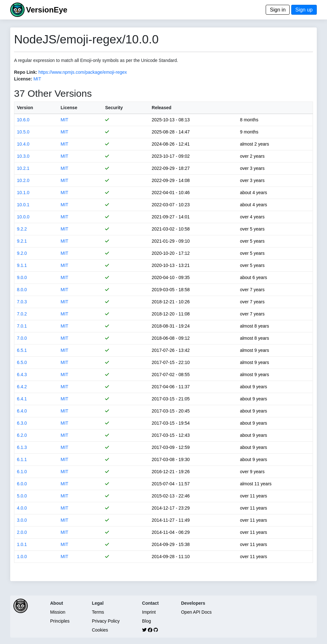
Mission (58, 612)
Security (114, 108)
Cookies (100, 630)
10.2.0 (23, 180)
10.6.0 (23, 120)
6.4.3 (22, 375)
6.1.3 (22, 447)
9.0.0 (22, 277)
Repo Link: (26, 72)
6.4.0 (22, 411)
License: (23, 79)
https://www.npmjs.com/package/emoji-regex (83, 72)
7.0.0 (22, 338)
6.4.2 (22, 387)
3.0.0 (22, 520)
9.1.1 (22, 265)
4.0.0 (22, 508)
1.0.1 (22, 544)
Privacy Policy (106, 621)
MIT (37, 79)
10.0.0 (23, 217)
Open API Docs (196, 612)
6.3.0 (22, 423)
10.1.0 (23, 193)
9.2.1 (22, 241)
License (69, 108)
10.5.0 (23, 132)
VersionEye (46, 10)
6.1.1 (22, 459)
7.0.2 (22, 314)
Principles (60, 621)
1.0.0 (22, 557)
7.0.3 (22, 302)
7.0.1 (22, 326)
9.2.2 (22, 229)
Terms (98, 612)
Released (161, 108)
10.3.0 (23, 156)
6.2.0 (22, 435)
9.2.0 (22, 253)
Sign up (304, 10)
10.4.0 (23, 144)
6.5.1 (22, 350)
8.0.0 (22, 290)
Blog (147, 621)
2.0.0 (22, 532)
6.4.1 (22, 399)
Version (25, 108)
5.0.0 (22, 496)
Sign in (278, 10)
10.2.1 (23, 168)
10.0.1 (23, 205)
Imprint (149, 612)
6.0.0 (22, 484)
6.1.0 (22, 472)
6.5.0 (22, 362)
